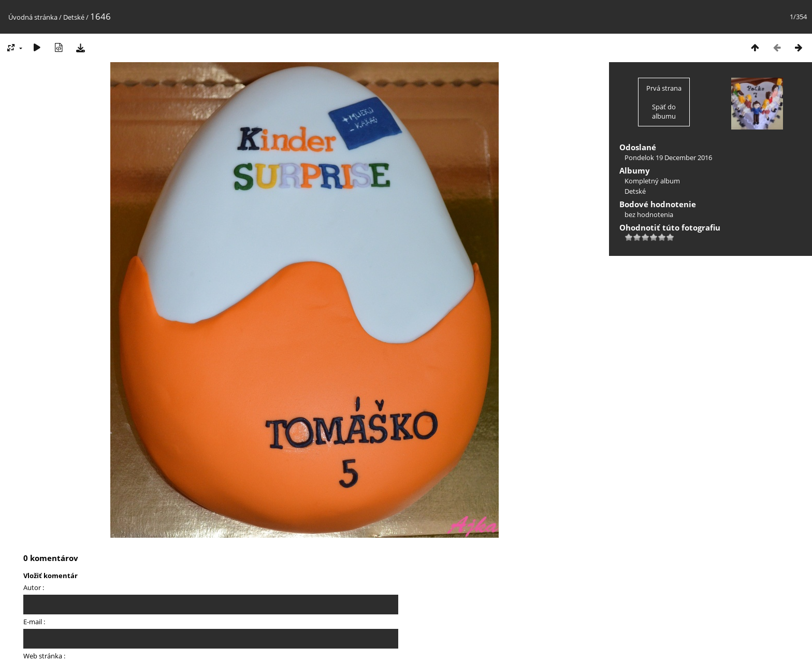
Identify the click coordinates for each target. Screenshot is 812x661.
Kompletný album (652, 181)
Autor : (34, 587)
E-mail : (34, 622)
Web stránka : (44, 656)
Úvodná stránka (33, 17)
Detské (74, 17)
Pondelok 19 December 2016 (668, 157)
